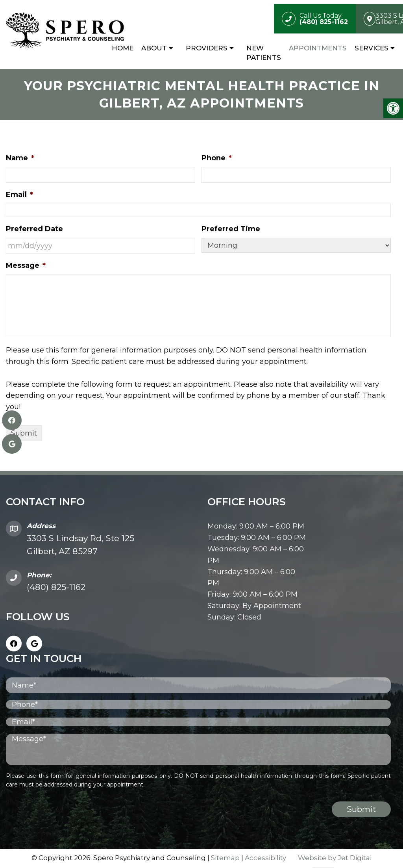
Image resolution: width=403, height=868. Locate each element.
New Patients (264, 53)
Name (20, 159)
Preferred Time (231, 230)
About (154, 48)
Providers (207, 48)
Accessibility (265, 859)
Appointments (318, 48)
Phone (217, 159)
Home (123, 48)
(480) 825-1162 (56, 588)
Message (26, 266)
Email (19, 195)
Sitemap (225, 859)
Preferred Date (34, 230)
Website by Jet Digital (335, 859)
